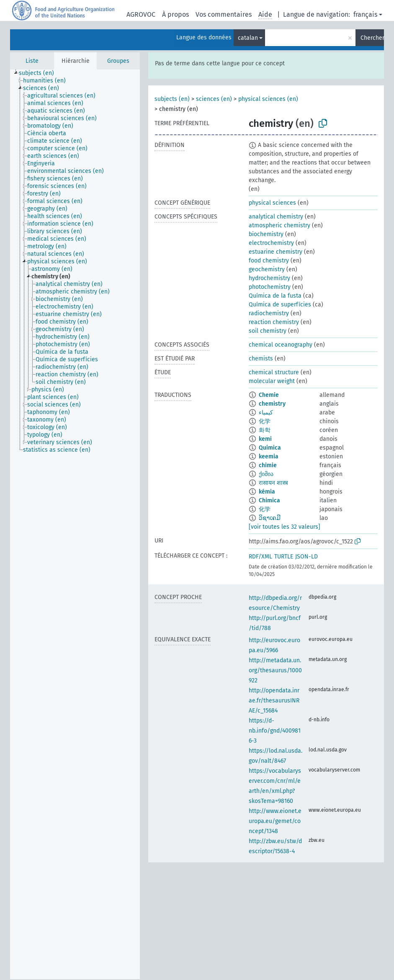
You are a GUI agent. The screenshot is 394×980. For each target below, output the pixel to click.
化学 (265, 421)
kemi (265, 439)
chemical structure (274, 372)
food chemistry (269, 261)
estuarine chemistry (276, 252)
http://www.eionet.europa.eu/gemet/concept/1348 (275, 821)
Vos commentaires (224, 14)
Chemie (269, 395)
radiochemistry (269, 313)
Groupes (118, 61)
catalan (248, 38)
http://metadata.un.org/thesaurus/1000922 (275, 670)
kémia (267, 492)
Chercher (372, 38)
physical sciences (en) (268, 99)
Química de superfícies (280, 305)
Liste (32, 61)
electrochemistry (271, 243)
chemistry (272, 404)
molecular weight (272, 381)
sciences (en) (214, 99)
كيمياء (266, 413)
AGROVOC (141, 14)
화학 (265, 430)
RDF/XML (260, 557)
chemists (261, 359)
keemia (269, 457)
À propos (175, 14)
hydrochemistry (269, 278)
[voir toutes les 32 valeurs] (285, 527)
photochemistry (270, 287)
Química (270, 448)
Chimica (269, 500)
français (365, 14)
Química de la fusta (275, 296)
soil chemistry (268, 331)
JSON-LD (306, 557)
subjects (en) (172, 99)
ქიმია (266, 474)
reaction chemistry (274, 322)
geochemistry (267, 269)
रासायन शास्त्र (273, 483)
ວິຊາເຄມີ (270, 518)
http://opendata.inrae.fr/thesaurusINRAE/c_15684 (274, 701)
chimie (268, 465)
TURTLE (284, 557)
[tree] (75, 524)
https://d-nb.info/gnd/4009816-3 (275, 731)
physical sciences (272, 203)
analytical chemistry (276, 217)
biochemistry (266, 234)
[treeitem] (40, 73)
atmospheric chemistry (279, 225)
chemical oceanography (281, 345)
